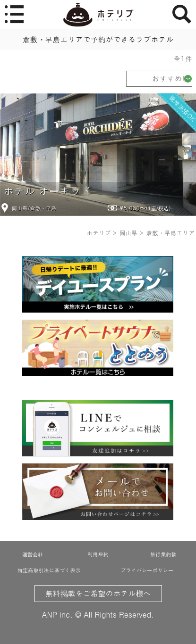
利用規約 (98, 554)
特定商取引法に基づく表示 (49, 570)
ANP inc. (57, 615)
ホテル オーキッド (47, 191)
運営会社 (33, 554)
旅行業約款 (163, 554)
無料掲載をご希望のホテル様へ (98, 593)
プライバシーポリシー (147, 570)
